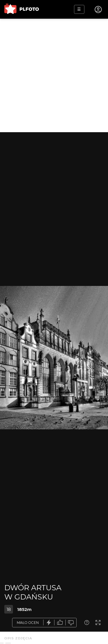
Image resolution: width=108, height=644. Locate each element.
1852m (24, 609)
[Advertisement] (54, 75)
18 (9, 609)
